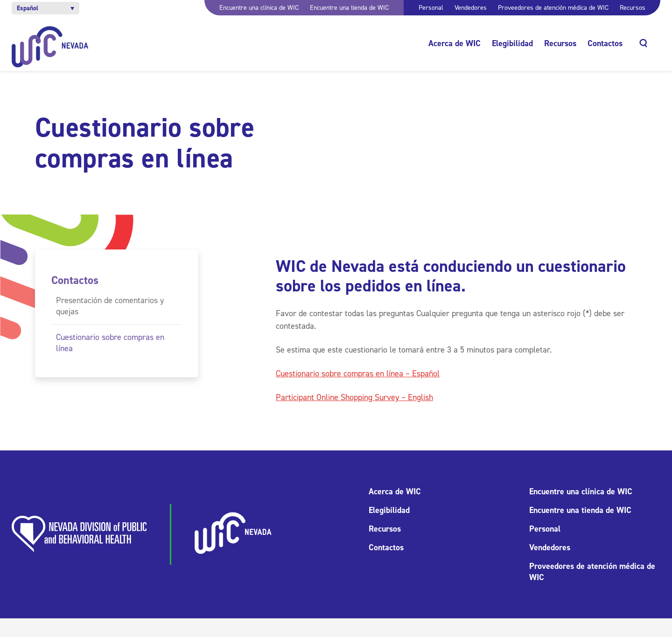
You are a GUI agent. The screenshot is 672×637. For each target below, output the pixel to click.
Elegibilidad (512, 43)
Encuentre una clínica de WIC (259, 8)
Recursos (633, 8)
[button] (45, 8)
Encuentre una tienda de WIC (349, 8)
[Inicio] (50, 47)
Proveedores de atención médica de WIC (553, 8)
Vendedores (471, 8)
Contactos (605, 43)
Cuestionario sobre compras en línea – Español (358, 374)
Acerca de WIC (455, 43)
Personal (431, 8)
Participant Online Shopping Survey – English (354, 397)
